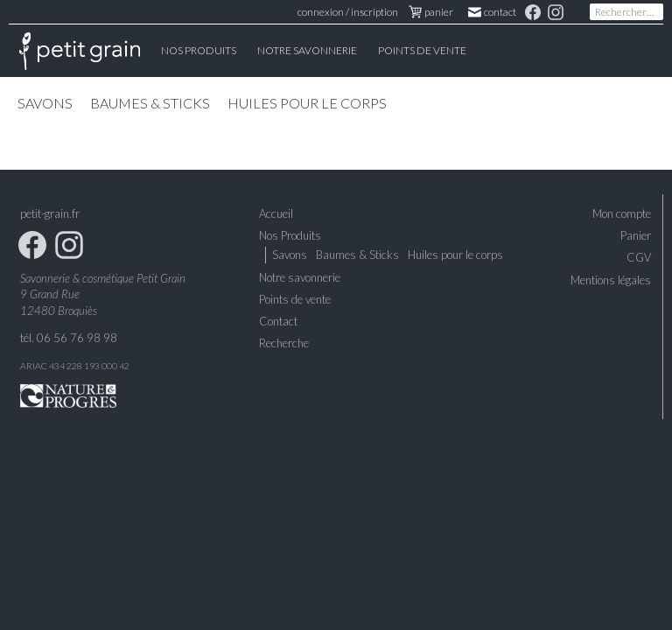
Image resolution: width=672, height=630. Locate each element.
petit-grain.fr (50, 213)
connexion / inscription (348, 12)
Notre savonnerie (300, 277)
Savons (45, 103)
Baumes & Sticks (150, 103)
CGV (639, 257)
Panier (636, 235)
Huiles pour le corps (307, 103)
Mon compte (622, 213)
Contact (493, 12)
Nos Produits (199, 50)
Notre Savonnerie (307, 50)
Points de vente (422, 50)
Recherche (284, 343)
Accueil (80, 51)
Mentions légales (611, 280)
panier (431, 12)
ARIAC (34, 366)
